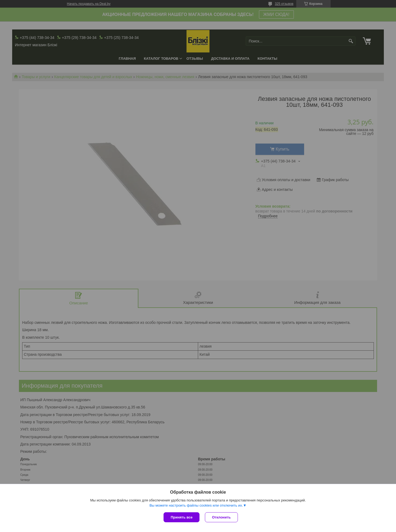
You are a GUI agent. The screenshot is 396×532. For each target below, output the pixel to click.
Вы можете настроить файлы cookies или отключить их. (196, 505)
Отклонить (221, 517)
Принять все (182, 517)
